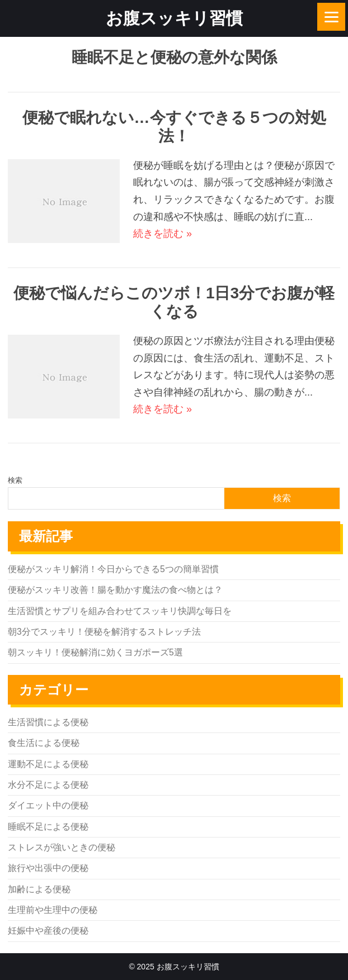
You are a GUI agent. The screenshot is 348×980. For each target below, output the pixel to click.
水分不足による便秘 (48, 785)
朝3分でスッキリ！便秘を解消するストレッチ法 (104, 632)
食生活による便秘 (44, 743)
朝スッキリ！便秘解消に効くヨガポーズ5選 (95, 652)
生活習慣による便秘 (48, 722)
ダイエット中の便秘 (48, 805)
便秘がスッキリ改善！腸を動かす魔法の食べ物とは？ (115, 590)
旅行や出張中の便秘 (48, 868)
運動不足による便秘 (48, 764)
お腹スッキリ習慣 (174, 18)
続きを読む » (163, 234)
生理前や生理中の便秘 (53, 910)
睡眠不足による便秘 (48, 827)
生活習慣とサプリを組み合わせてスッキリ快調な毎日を (120, 611)
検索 (15, 480)
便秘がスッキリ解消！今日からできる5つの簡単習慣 (113, 569)
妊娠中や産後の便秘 (48, 931)
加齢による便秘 (39, 889)
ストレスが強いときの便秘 (62, 847)
